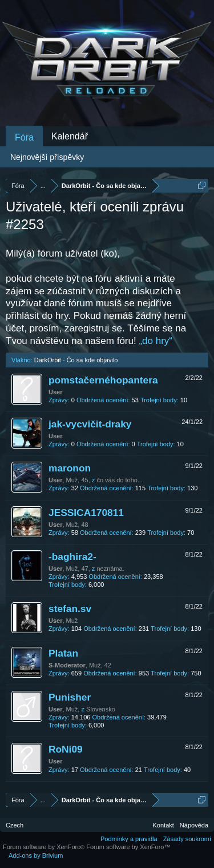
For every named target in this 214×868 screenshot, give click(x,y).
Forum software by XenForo (45, 847)
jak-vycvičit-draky (90, 424)
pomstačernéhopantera (103, 380)
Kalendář (70, 136)
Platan (63, 653)
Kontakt (163, 825)
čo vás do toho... (120, 480)
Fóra (24, 137)
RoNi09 (66, 749)
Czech (15, 825)
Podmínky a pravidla (129, 839)
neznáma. (110, 569)
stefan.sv (70, 609)
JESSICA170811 (86, 513)
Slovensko (101, 709)
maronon (70, 468)
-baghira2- (72, 557)
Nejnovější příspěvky (47, 157)
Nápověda (194, 825)
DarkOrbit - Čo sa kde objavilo (76, 360)
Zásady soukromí (187, 839)
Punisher (70, 697)
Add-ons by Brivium (36, 855)
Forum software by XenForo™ (128, 847)
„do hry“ (156, 341)
